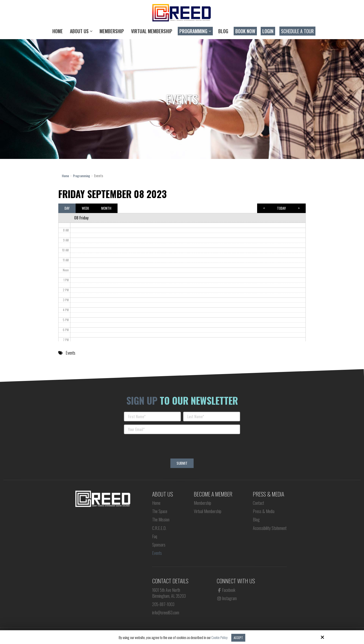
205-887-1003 (163, 604)
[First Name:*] (152, 416)
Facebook (226, 590)
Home (66, 176)
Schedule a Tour (297, 31)
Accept (239, 637)
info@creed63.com (166, 612)
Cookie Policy (219, 637)
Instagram (227, 598)
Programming (83, 176)
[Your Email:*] (182, 429)
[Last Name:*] (212, 416)
